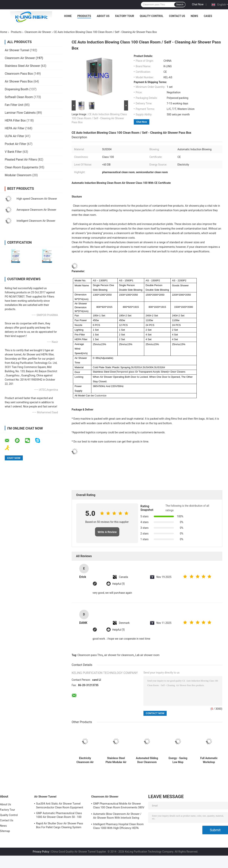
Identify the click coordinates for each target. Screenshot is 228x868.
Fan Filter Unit (14, 105)
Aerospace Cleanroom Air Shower (36, 210)
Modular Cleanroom (18, 175)
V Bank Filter (13, 152)
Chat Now (198, 4)
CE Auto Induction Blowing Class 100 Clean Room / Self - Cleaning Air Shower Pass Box (99, 118)
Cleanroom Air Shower (38, 32)
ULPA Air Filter (14, 136)
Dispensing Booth (17, 89)
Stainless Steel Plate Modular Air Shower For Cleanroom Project (116, 760)
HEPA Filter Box (15, 120)
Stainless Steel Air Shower (22, 66)
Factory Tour (125, 16)
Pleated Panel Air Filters (21, 160)
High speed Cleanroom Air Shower (37, 199)
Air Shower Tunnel (17, 50)
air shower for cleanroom (119, 655)
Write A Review (107, 532)
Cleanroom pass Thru (90, 655)
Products (84, 16)
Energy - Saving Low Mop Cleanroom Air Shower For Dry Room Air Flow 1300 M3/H (178, 760)
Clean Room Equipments (21, 167)
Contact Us (177, 16)
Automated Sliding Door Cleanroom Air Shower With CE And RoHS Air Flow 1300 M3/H (147, 760)
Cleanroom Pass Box (19, 74)
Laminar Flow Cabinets (20, 113)
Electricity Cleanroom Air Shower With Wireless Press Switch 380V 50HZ (85, 760)
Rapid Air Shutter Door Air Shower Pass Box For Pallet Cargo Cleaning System (60, 825)
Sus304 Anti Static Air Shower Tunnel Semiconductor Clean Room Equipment (60, 806)
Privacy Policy (41, 852)
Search (180, 5)
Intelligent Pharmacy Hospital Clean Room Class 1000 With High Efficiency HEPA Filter (118, 827)
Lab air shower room (147, 655)
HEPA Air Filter (15, 128)
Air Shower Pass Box (19, 81)
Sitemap (5, 831)
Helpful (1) (118, 584)
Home (68, 16)
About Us (103, 16)
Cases (208, 16)
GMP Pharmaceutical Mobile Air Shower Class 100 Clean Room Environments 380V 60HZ (119, 806)
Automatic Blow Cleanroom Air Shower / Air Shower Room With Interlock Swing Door (117, 816)
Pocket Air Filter (15, 144)
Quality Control (152, 16)
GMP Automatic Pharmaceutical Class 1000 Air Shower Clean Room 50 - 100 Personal (59, 816)
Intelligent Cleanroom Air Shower (36, 221)
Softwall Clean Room (19, 97)
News (194, 16)
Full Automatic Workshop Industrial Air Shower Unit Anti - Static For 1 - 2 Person (209, 760)
